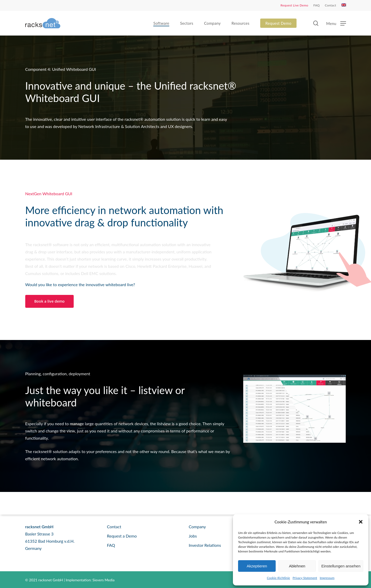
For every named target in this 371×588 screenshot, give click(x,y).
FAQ (111, 545)
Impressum (327, 578)
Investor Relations (205, 545)
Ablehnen (297, 566)
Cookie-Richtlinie (279, 578)
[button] (361, 522)
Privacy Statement (305, 578)
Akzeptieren (257, 566)
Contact (114, 527)
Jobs (193, 536)
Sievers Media (104, 580)
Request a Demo (122, 536)
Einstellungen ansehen (341, 566)
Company (197, 527)
